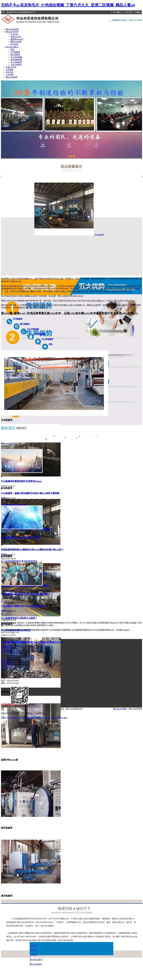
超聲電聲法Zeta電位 (45, 625)
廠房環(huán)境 (17, 39)
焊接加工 (13, 623)
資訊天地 (10, 72)
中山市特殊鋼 (16, 57)
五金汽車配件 (16, 65)
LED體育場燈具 (104, 623)
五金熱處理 (58, 235)
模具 (12, 50)
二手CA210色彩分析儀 (87, 623)
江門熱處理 (15, 52)
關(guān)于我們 (12, 32)
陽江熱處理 (15, 55)
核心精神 (14, 44)
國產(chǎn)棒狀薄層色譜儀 (53, 623)
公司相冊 (10, 70)
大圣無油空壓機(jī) (33, 623)
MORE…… (6, 498)
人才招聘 (10, 75)
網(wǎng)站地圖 (120, 709)
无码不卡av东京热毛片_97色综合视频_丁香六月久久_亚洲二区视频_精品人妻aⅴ (68, 5)
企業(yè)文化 (16, 37)
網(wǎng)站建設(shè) (74, 709)
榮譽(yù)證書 (16, 42)
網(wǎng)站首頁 (12, 29)
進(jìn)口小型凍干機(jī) (120, 623)
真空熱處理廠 (16, 60)
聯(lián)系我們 (12, 77)
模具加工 (21, 623)
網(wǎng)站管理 (135, 709)
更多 (51, 344)
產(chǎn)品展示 (12, 47)
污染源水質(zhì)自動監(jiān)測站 (17, 625)
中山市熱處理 (16, 62)
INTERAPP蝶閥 (71, 623)
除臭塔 (34, 625)
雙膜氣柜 (5, 623)
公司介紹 (14, 34)
